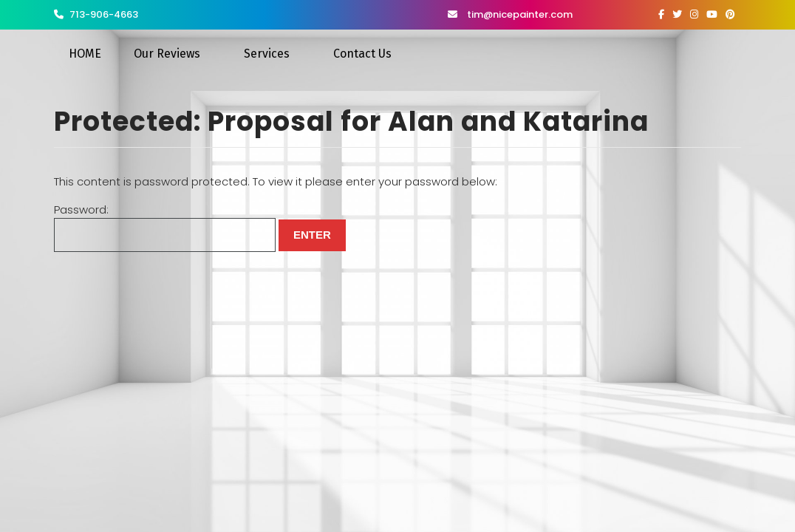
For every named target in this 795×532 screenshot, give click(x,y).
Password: (165, 227)
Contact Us (362, 54)
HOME (85, 54)
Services (267, 54)
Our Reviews (167, 54)
